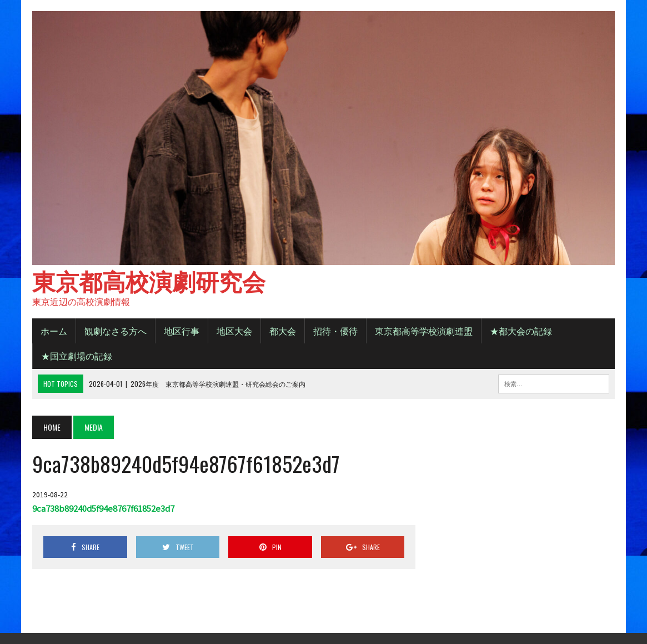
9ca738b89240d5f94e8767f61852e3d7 (103, 508)
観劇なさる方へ (116, 331)
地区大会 (234, 331)
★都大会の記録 (521, 331)
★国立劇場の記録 (77, 356)
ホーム (54, 331)
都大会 (283, 331)
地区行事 (182, 331)
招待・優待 (335, 331)
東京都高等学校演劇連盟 (424, 331)
